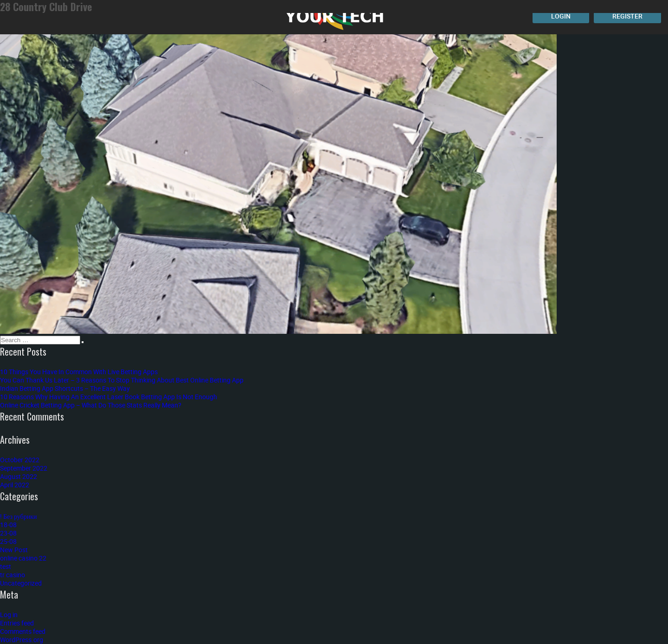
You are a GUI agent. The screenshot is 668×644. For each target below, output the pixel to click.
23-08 (8, 533)
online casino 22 (23, 558)
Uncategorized (21, 583)
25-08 (8, 541)
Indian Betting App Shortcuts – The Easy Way (65, 388)
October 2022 (20, 460)
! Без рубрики (19, 516)
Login (561, 16)
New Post (14, 550)
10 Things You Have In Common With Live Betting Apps (79, 372)
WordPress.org (22, 640)
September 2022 (24, 468)
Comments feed (23, 631)
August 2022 (19, 476)
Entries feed (17, 623)
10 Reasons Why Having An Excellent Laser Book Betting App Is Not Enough (109, 397)
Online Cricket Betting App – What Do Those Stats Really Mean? (91, 405)
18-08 (8, 525)
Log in (9, 615)
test (6, 566)
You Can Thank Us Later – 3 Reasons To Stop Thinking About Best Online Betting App (122, 380)
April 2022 (15, 485)
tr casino (13, 575)
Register (627, 16)
